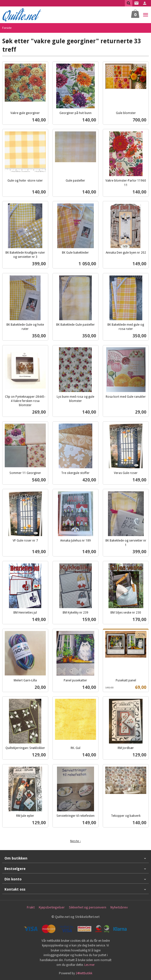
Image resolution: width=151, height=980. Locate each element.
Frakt (31, 907)
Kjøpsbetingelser (52, 907)
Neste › (75, 841)
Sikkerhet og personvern (88, 907)
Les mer (89, 965)
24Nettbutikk (84, 973)
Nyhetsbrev (119, 907)
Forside (7, 28)
